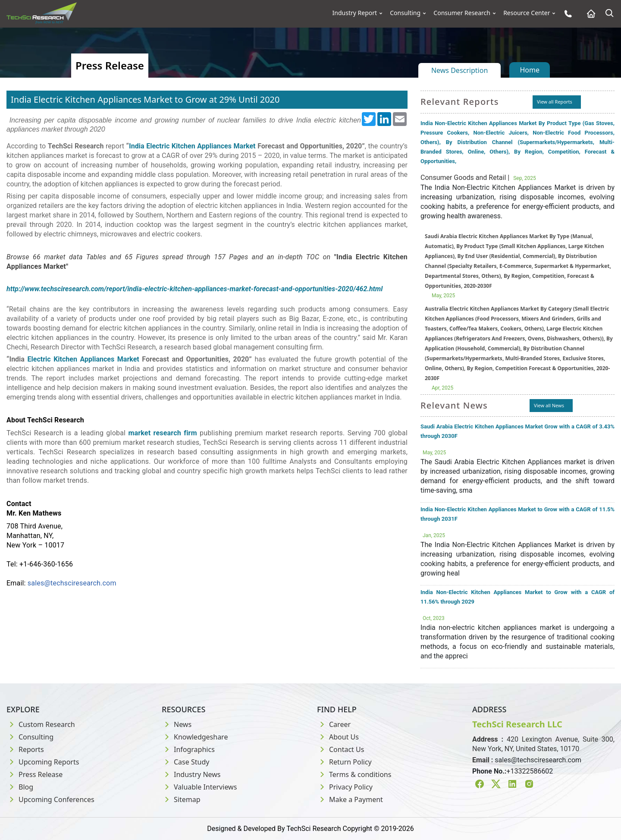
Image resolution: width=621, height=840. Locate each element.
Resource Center (527, 13)
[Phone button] (566, 14)
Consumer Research (462, 13)
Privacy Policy (345, 787)
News (177, 724)
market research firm (162, 433)
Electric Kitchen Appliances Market (83, 359)
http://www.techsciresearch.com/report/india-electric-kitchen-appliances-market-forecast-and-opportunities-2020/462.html (194, 289)
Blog (20, 787)
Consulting (405, 13)
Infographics (188, 749)
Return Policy (344, 762)
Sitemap (181, 799)
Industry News (191, 774)
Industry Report (355, 13)
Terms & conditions (354, 774)
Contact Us (340, 749)
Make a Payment (350, 799)
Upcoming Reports (43, 762)
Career (334, 724)
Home (530, 70)
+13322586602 (530, 771)
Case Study (185, 762)
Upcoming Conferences (50, 799)
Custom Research (41, 724)
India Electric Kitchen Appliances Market (192, 146)
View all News (549, 405)
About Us (338, 737)
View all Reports (555, 102)
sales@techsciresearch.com (72, 583)
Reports (25, 749)
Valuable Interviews (199, 787)
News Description (459, 70)
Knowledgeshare (195, 737)
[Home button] (589, 14)
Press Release (34, 774)
